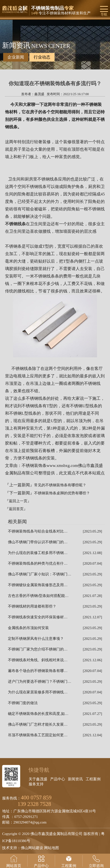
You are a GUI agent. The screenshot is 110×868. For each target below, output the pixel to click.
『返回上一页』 (18, 501)
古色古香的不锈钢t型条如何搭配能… (38, 596)
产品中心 (58, 779)
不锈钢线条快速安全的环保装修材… (38, 617)
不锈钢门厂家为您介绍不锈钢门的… (38, 649)
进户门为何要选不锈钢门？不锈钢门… (40, 682)
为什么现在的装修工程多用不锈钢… (38, 553)
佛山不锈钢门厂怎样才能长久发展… (38, 724)
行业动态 (42, 57)
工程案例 (93, 779)
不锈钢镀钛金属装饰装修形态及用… (38, 585)
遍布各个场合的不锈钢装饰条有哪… (38, 671)
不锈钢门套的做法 (23, 703)
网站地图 (52, 848)
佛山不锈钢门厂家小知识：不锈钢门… (40, 574)
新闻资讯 (75, 779)
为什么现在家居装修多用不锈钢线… (38, 692)
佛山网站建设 (32, 848)
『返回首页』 (16, 509)
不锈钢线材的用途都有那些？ (32, 606)
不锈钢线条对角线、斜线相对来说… (38, 660)
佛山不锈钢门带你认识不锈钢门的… (38, 542)
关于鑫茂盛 (38, 779)
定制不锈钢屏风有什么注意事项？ (36, 639)
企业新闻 (16, 57)
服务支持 (36, 784)
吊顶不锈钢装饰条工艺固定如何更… (38, 735)
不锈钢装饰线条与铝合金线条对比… (38, 531)
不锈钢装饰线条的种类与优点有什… (38, 563)
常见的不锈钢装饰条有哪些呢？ (60, 485)
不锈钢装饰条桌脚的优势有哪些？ (62, 493)
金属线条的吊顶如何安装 (28, 628)
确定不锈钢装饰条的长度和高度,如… (38, 714)
